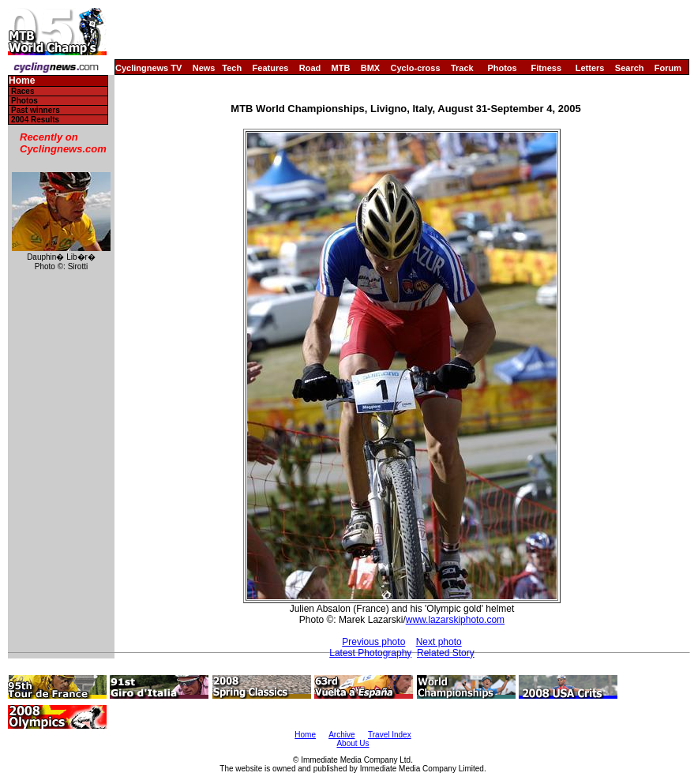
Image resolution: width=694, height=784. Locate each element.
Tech (232, 68)
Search (630, 68)
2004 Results (35, 120)
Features (271, 68)
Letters (590, 68)
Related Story (446, 653)
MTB (341, 68)
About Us (353, 743)
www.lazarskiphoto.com (455, 620)
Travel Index (390, 735)
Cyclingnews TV (148, 68)
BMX (370, 68)
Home (22, 81)
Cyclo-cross (416, 68)
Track (462, 68)
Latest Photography (370, 653)
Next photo (439, 642)
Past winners (36, 110)
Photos (502, 68)
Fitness (546, 68)
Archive (341, 735)
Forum (668, 68)
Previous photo (373, 642)
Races (23, 91)
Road (310, 68)
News (204, 68)
